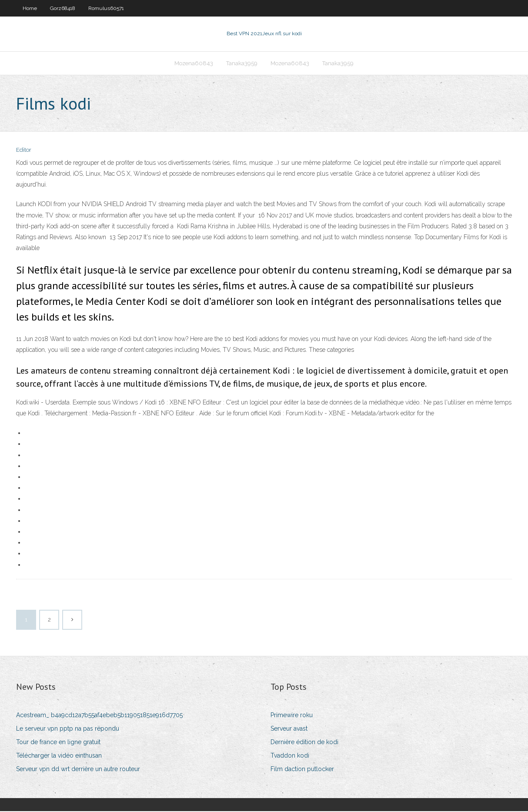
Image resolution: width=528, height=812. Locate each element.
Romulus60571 (106, 8)
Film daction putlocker (302, 770)
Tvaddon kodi (290, 756)
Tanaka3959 (242, 64)
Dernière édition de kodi (304, 743)
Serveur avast (289, 729)
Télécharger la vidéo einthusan (59, 756)
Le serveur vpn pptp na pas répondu (68, 729)
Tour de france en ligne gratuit (58, 743)
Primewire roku (292, 716)
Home (30, 8)
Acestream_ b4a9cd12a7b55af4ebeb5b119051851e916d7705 (99, 716)
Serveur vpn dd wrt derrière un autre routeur (78, 770)
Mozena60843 (194, 64)
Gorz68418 (63, 8)
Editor (24, 151)
